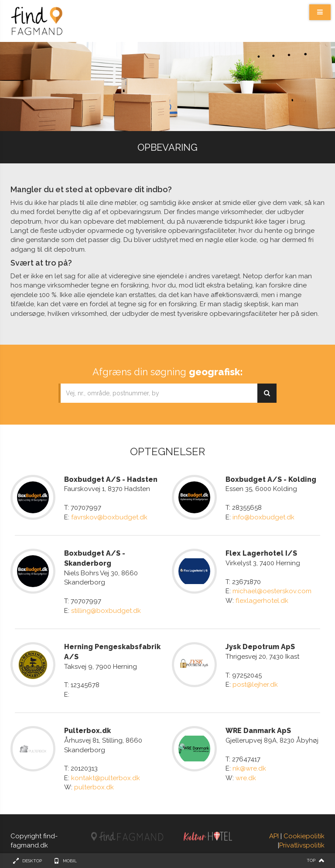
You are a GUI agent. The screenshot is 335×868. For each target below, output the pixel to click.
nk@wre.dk (249, 768)
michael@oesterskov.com (272, 591)
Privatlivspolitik (302, 845)
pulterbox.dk (94, 787)
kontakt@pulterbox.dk (106, 778)
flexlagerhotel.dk (262, 601)
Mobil (70, 861)
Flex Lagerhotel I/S (261, 553)
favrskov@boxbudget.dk (109, 517)
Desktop (32, 861)
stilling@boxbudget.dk (106, 611)
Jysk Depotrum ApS (260, 647)
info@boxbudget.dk (263, 517)
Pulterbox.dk (87, 731)
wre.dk (246, 778)
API (274, 836)
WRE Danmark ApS (258, 731)
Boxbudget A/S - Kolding (271, 479)
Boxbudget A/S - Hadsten (111, 479)
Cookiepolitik (304, 836)
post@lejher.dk (255, 685)
